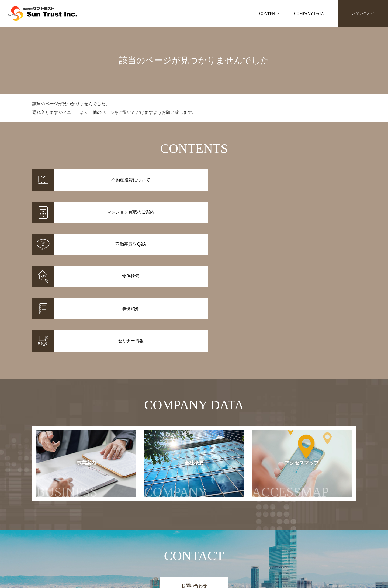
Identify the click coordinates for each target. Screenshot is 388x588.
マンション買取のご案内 (214, 546)
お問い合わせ (363, 13)
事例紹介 (154, 546)
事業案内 (67, 361)
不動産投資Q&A (207, 553)
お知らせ (268, 539)
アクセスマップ (301, 361)
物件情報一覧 (157, 539)
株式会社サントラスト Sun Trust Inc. (76, 527)
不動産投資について (211, 539)
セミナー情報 (272, 546)
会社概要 (181, 361)
